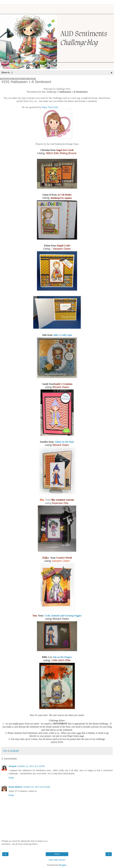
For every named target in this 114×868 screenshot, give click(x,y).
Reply (11, 778)
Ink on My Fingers (63, 657)
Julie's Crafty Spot (62, 335)
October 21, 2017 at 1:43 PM (31, 766)
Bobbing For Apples (61, 198)
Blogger (63, 865)
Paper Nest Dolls (50, 107)
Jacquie (13, 766)
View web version (57, 860)
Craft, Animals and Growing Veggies (63, 616)
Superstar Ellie (60, 503)
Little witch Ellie (61, 660)
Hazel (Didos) (15, 787)
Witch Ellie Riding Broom (61, 153)
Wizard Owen (61, 387)
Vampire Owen (62, 249)
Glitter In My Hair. (64, 442)
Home (57, 854)
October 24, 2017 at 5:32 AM (37, 787)
